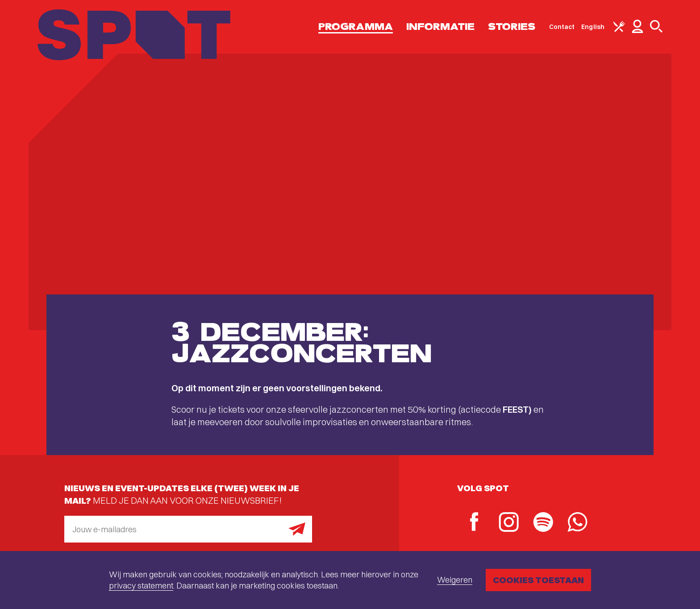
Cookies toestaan (538, 580)
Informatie (440, 27)
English (593, 27)
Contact (562, 27)
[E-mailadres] (188, 529)
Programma (356, 27)
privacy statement (141, 586)
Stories (512, 27)
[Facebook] (474, 523)
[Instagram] (509, 523)
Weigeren (455, 580)
